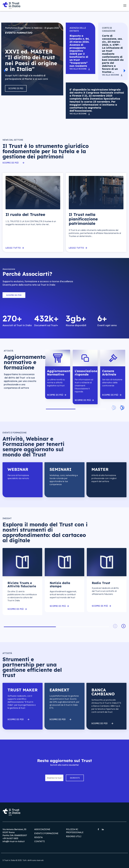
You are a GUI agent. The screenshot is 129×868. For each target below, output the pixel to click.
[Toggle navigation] (125, 6)
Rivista (38, 837)
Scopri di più (16, 88)
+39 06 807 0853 (10, 838)
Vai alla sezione (78, 69)
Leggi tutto (13, 248)
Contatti (39, 841)
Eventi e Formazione (46, 833)
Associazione (42, 829)
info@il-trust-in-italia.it (14, 841)
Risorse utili (74, 836)
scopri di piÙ (55, 395)
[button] (5, 71)
